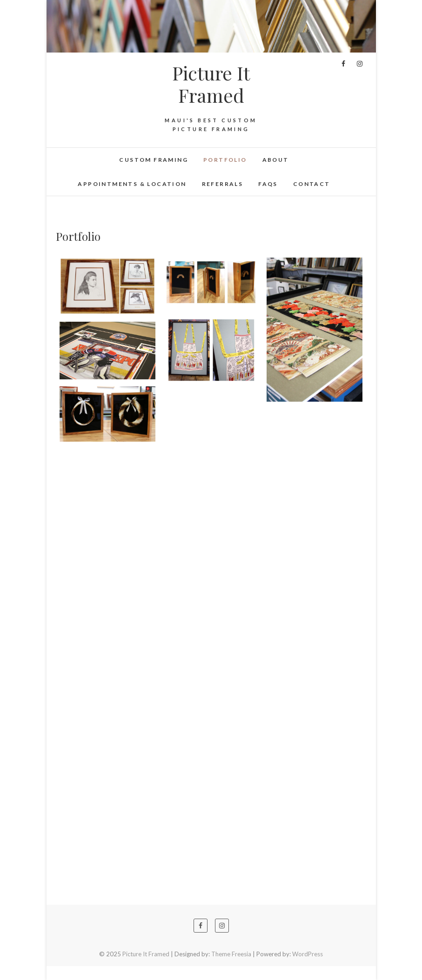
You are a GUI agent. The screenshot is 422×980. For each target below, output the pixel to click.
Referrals (223, 184)
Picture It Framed (211, 84)
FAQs (268, 184)
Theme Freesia (231, 954)
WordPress (308, 954)
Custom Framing (154, 160)
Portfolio (225, 160)
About (276, 160)
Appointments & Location (132, 184)
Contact (312, 184)
